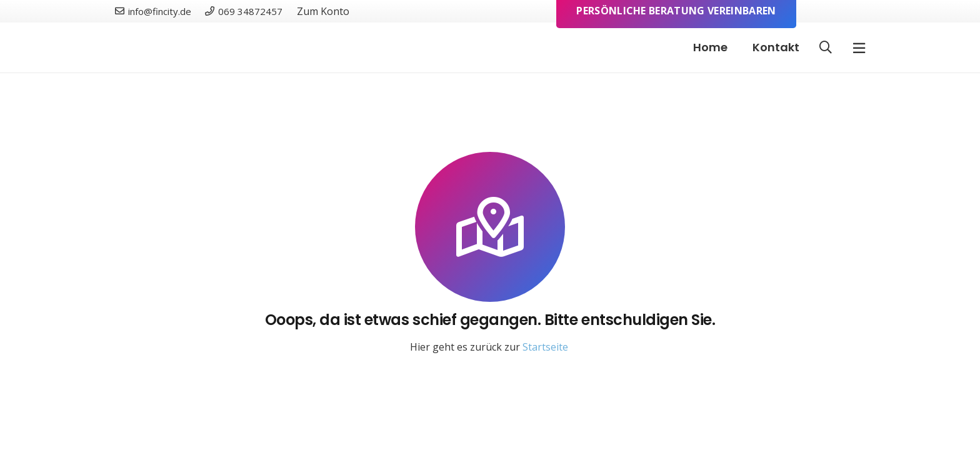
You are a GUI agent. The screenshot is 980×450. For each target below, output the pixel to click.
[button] (826, 48)
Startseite (545, 347)
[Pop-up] (859, 48)
